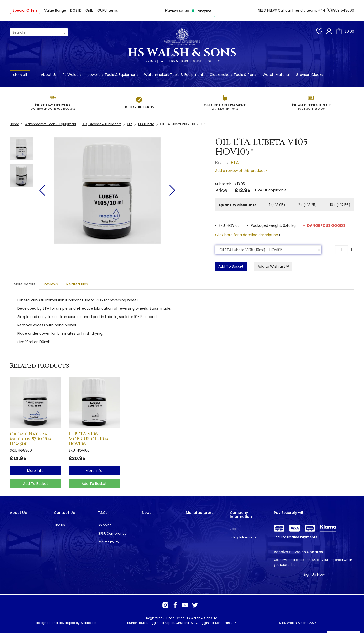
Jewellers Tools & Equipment (113, 75)
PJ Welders (72, 75)
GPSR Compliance (112, 534)
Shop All (20, 75)
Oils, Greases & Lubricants (101, 124)
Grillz (89, 10)
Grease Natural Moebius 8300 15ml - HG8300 (33, 439)
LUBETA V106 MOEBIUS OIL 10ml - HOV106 (91, 439)
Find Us (59, 525)
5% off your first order (311, 109)
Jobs (234, 529)
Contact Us (64, 513)
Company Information (241, 515)
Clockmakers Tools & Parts (233, 75)
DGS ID (76, 10)
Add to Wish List (273, 266)
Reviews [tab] (51, 284)
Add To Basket (231, 266)
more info (35, 471)
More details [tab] (25, 284)
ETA (235, 162)
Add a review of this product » (241, 171)
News (147, 513)
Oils (130, 124)
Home (14, 124)
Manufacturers (200, 513)
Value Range (55, 10)
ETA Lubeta (146, 124)
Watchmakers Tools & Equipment (174, 75)
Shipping (105, 525)
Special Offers (25, 10)
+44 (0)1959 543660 (336, 10)
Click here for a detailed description (247, 235)
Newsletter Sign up (311, 105)
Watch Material (276, 75)
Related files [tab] (77, 284)
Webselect (88, 623)
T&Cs (103, 513)
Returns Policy (108, 542)
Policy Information (244, 537)
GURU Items (108, 10)
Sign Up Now (314, 574)
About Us (49, 75)
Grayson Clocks (309, 75)
